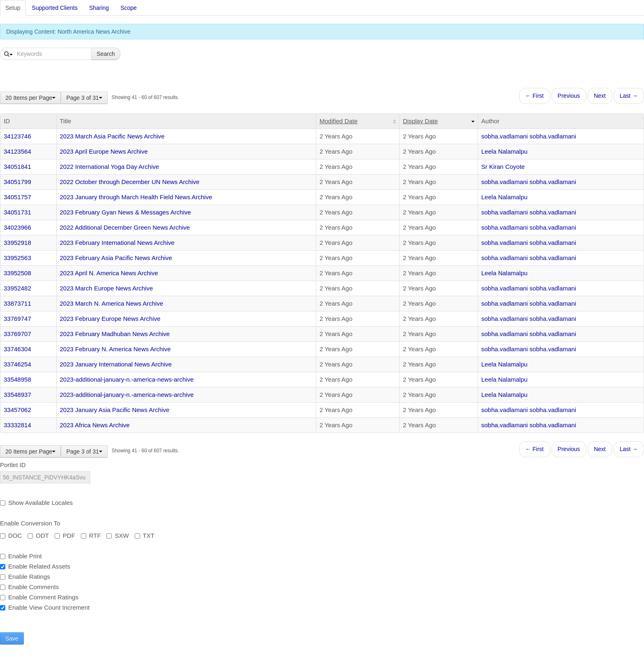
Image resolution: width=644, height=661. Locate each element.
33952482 (17, 288)
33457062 (17, 410)
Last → (629, 96)
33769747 (17, 319)
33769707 (17, 334)
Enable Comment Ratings (39, 597)
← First (535, 96)
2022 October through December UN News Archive (130, 182)
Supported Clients (55, 8)
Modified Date (339, 121)
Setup (13, 8)
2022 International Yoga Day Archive (110, 167)
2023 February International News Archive (117, 243)
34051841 (17, 167)
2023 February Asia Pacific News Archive (116, 258)
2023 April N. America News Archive (109, 273)
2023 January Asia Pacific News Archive (115, 410)
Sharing (99, 8)
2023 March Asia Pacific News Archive (112, 136)
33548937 (17, 395)
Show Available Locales (36, 503)
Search (106, 54)
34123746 (17, 136)
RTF (91, 535)
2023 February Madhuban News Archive (115, 334)
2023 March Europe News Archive (107, 288)
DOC (11, 535)
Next (600, 96)
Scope (129, 8)
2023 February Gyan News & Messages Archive (125, 212)
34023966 (17, 227)
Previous (569, 96)
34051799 (17, 182)
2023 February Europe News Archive (110, 319)
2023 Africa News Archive (95, 425)
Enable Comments (29, 587)
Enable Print (21, 556)
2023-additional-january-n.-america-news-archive (127, 379)
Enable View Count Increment (45, 607)
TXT (145, 535)
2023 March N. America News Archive (112, 303)
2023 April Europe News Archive (104, 151)
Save (12, 638)
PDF (65, 535)
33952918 (17, 243)
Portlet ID (13, 465)
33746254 (17, 364)
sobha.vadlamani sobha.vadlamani (529, 136)
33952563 (17, 258)
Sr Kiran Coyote (503, 167)
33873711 (17, 303)
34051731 (17, 212)
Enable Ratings (25, 577)
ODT (38, 535)
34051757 (17, 197)
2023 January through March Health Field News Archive (136, 197)
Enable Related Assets (35, 566)
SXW (117, 535)
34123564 (17, 151)
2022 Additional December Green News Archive (125, 227)
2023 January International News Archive (116, 364)
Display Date (420, 121)
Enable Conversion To (30, 523)
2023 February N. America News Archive (115, 349)
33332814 (17, 425)
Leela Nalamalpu (505, 151)
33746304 (17, 349)
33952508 (17, 273)
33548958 (17, 379)
